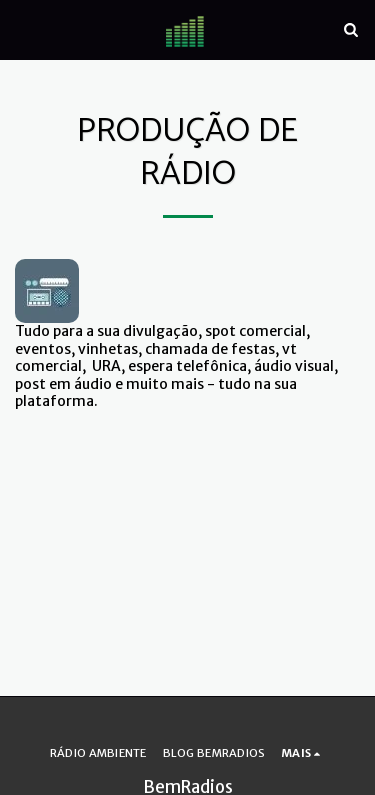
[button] (22, 28)
